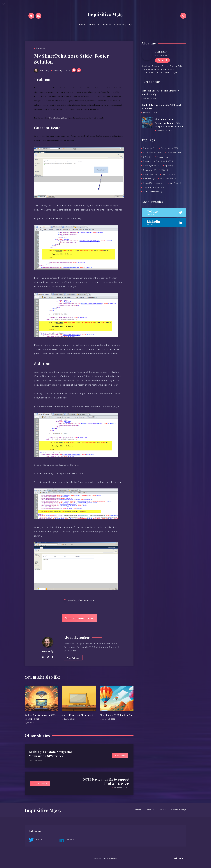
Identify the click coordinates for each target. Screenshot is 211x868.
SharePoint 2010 (87, 600)
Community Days (123, 24)
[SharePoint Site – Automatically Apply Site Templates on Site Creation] (147, 122)
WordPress (112, 858)
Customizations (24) (153, 152)
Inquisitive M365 (105, 14)
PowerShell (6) (150, 174)
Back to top (180, 858)
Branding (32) (150, 148)
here (76, 465)
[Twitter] (31, 16)
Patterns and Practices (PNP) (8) (159, 161)
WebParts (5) (149, 179)
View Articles (73, 658)
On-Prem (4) (176, 183)
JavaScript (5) (168, 174)
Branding (41, 48)
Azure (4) (161, 183)
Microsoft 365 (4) (168, 179)
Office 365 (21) (174, 152)
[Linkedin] (38, 16)
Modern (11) (163, 157)
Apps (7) (169, 166)
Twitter (36, 840)
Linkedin (67, 840)
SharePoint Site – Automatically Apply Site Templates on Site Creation (169, 123)
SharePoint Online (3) (153, 187)
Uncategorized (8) (152, 166)
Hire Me (107, 24)
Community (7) (150, 170)
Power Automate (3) (153, 192)
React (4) (147, 183)
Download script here (58, 118)
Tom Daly (48, 651)
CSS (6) (165, 170)
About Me (94, 24)
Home (82, 24)
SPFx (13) (148, 157)
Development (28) (169, 148)
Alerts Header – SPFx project (78, 715)
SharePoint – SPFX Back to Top (116, 715)
